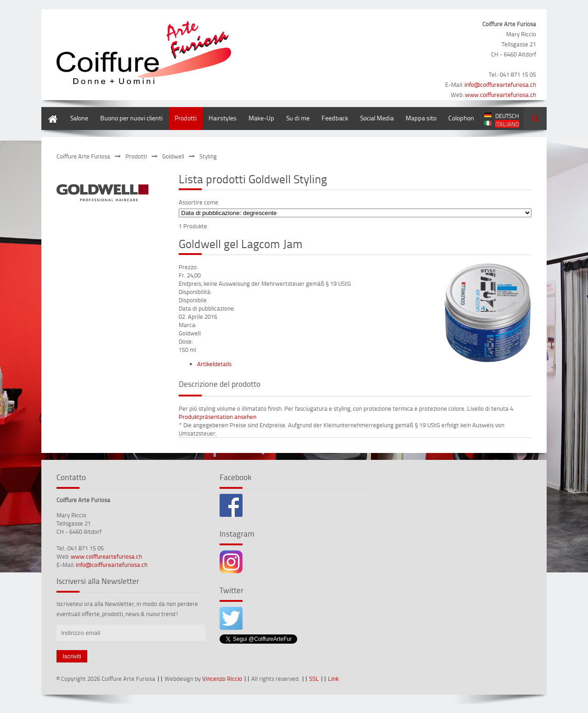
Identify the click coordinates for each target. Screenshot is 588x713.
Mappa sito (421, 118)
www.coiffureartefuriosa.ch (500, 95)
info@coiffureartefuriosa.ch (500, 85)
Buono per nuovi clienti (131, 118)
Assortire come (198, 202)
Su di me (298, 118)
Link (333, 679)
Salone (79, 118)
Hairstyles (223, 118)
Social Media (377, 118)
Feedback (335, 118)
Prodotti (186, 118)
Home (50, 111)
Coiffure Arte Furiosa (83, 156)
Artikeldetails (214, 364)
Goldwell (173, 156)
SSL (314, 679)
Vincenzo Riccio (222, 679)
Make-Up (261, 118)
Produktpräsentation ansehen (218, 417)
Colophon (461, 118)
